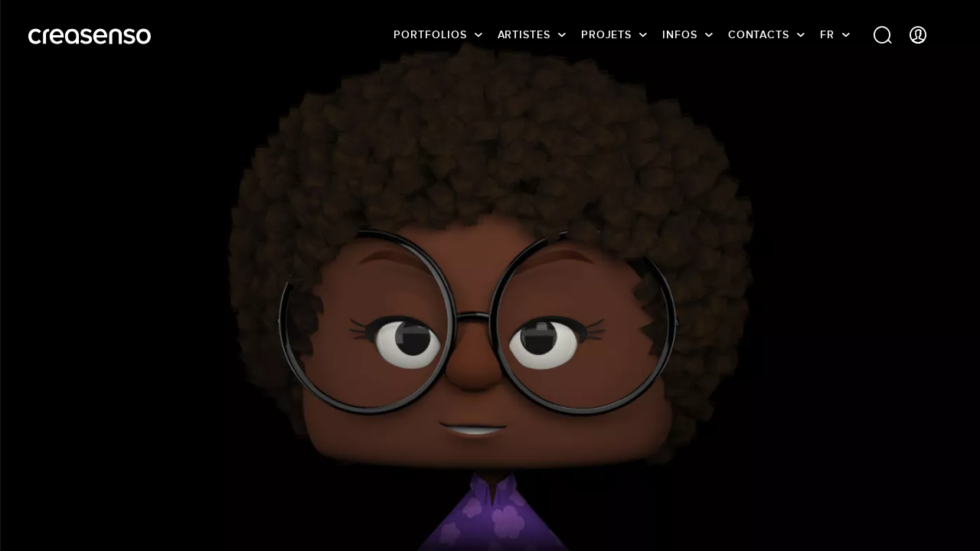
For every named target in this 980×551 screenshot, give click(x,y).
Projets (606, 34)
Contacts (759, 34)
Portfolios (430, 34)
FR (827, 34)
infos (680, 34)
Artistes (524, 34)
